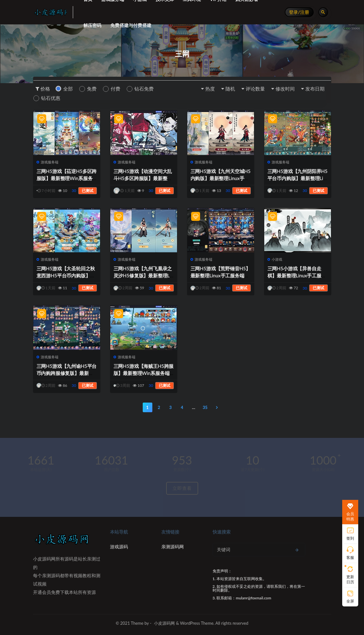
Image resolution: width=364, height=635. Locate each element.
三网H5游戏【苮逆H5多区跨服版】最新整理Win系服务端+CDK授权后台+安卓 (67, 178)
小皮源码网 (164, 623)
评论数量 (255, 89)
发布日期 (315, 89)
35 (205, 407)
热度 (210, 89)
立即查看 (182, 488)
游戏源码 (119, 547)
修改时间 (285, 89)
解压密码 (93, 25)
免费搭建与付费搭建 (131, 25)
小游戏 (275, 259)
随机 (230, 89)
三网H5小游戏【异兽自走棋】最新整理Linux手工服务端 (297, 275)
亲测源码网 (173, 547)
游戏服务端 (48, 162)
